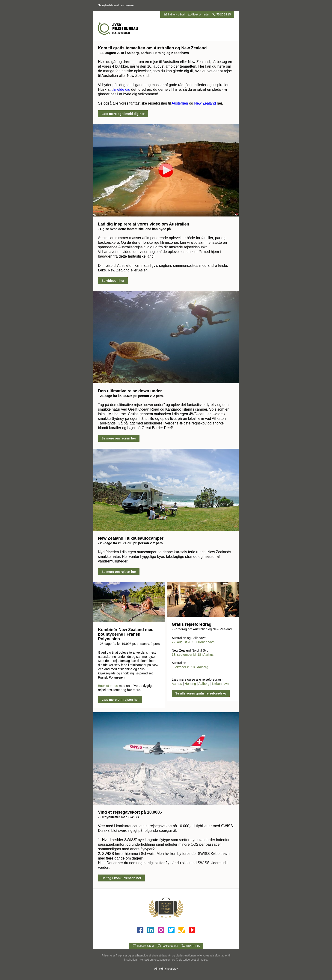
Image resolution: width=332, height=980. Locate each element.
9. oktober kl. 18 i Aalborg (190, 667)
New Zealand (205, 103)
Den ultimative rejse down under (130, 391)
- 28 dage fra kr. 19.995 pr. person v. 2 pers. (129, 644)
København (220, 684)
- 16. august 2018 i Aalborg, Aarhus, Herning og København (143, 53)
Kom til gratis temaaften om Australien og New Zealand (152, 48)
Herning (190, 684)
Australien (180, 103)
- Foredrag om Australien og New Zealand (202, 629)
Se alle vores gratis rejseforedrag (201, 693)
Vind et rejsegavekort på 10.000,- (130, 812)
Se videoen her (113, 281)
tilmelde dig (121, 89)
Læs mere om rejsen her (120, 700)
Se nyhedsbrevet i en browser (116, 5)
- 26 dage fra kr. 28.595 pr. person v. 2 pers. (131, 396)
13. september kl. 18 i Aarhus (193, 655)
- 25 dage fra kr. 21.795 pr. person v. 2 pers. (131, 543)
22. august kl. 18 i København (193, 642)
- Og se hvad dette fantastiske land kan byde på (134, 229)
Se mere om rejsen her (119, 438)
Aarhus (177, 684)
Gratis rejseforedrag (192, 624)
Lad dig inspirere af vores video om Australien (144, 224)
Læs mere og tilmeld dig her (123, 114)
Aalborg (204, 684)
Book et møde (108, 686)
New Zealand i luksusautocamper (131, 538)
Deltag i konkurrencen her (121, 878)
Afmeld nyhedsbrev (166, 969)
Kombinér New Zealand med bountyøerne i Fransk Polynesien (126, 634)
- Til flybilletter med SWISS (118, 817)
